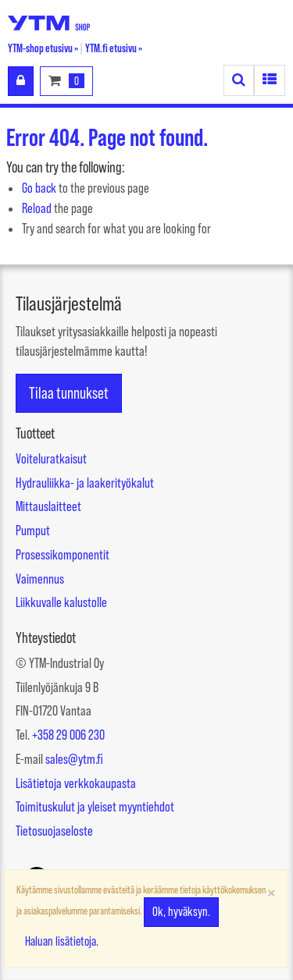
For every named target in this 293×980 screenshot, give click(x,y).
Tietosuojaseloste (54, 831)
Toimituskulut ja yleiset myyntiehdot (95, 807)
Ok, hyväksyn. (181, 912)
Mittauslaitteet (48, 506)
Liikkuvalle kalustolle (61, 602)
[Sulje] (272, 892)
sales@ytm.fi (74, 759)
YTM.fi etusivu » (114, 48)
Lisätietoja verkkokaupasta (76, 783)
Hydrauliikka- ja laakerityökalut (85, 483)
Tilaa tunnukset (69, 393)
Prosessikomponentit (63, 555)
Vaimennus (40, 579)
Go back (39, 188)
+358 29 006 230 (68, 735)
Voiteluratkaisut (51, 459)
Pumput (33, 531)
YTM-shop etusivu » (43, 48)
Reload (37, 208)
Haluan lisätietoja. (62, 941)
